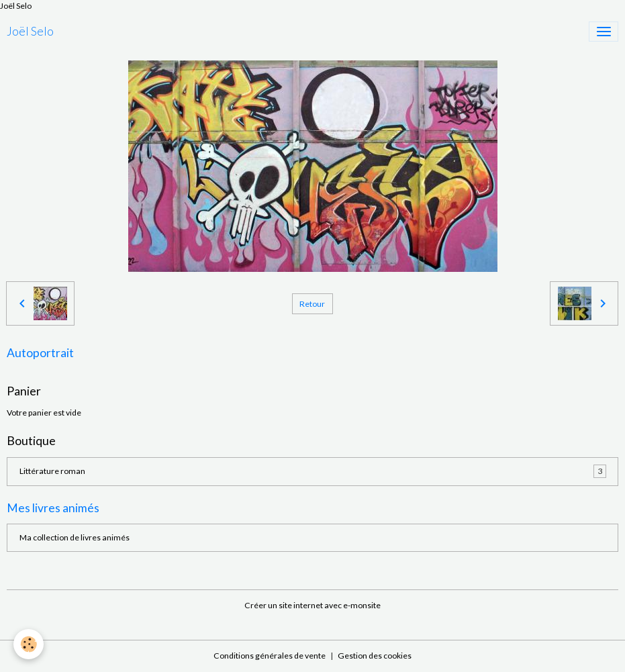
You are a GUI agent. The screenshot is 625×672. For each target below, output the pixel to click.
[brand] (30, 32)
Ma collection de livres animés (75, 537)
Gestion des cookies (375, 656)
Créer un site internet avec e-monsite (312, 605)
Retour (312, 304)
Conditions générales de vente (270, 656)
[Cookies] (29, 644)
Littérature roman (313, 471)
